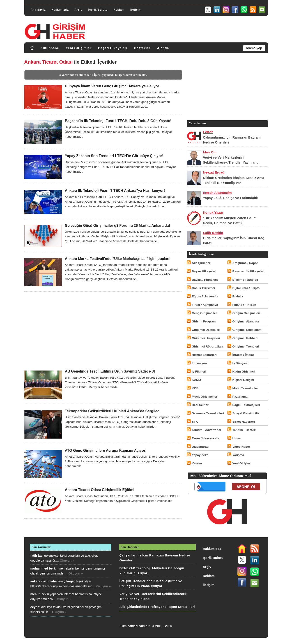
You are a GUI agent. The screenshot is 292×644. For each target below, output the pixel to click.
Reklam (119, 10)
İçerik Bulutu (98, 10)
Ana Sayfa (38, 10)
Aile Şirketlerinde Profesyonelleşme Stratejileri (157, 607)
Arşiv (79, 10)
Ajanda (163, 48)
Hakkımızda (60, 10)
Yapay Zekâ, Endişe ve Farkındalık (230, 198)
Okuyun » (67, 561)
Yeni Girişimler (79, 48)
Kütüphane (50, 48)
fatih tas (37, 556)
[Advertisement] (103, 330)
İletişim (136, 10)
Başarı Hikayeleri (113, 48)
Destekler (142, 48)
